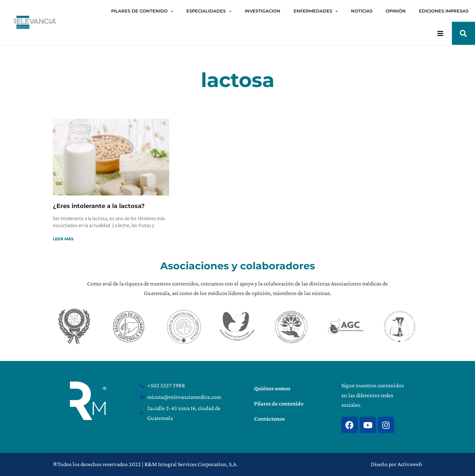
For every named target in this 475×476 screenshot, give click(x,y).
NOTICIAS (362, 11)
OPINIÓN (396, 11)
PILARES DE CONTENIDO (142, 11)
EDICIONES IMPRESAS (444, 11)
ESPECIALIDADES (209, 11)
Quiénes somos (272, 388)
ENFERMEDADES (316, 11)
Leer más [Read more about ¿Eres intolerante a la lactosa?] (63, 239)
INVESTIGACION (263, 11)
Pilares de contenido (279, 403)
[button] (463, 33)
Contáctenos (269, 419)
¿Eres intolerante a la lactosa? (99, 206)
